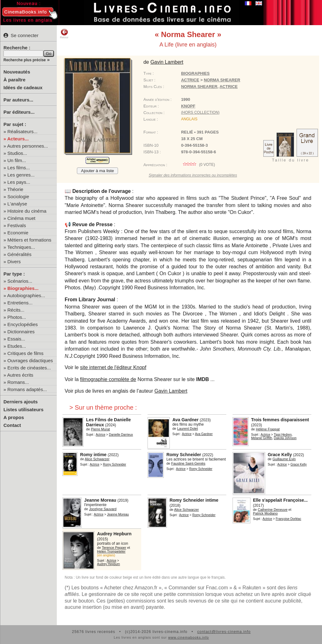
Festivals (17, 225)
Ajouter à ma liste (97, 171)
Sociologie (18, 196)
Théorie (15, 189)
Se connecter (21, 35)
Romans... (18, 382)
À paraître (14, 80)
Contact (12, 425)
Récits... (16, 310)
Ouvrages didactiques (30, 360)
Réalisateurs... (23, 131)
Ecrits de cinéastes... (29, 368)
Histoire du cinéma (27, 211)
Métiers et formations (30, 240)
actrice (228, 87)
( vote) (198, 165)
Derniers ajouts (21, 402)
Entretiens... (20, 303)
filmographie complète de (108, 379)
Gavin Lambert (171, 391)
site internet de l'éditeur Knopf (113, 367)
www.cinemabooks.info (189, 637)
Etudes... (17, 346)
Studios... (17, 153)
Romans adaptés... (27, 389)
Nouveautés (17, 72)
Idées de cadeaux (23, 87)
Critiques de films (26, 353)
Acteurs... (18, 139)
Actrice (190, 80)
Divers (14, 262)
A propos (14, 417)
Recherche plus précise (25, 60)
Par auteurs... (18, 100)
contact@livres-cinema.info (224, 632)
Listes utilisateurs (24, 409)
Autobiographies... (26, 295)
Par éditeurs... (19, 112)
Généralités (20, 254)
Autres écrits (20, 375)
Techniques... (21, 247)
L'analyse (17, 204)
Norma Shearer (199, 87)
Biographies (195, 73)
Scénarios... (20, 281)
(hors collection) (200, 112)
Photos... (17, 317)
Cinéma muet (21, 218)
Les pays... (19, 182)
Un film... (17, 160)
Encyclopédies (23, 324)
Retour (64, 34)
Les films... (19, 168)
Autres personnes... (28, 146)
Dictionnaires (21, 332)
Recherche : (17, 48)
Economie (18, 233)
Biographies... (23, 288)
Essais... (16, 339)
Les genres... (21, 175)
